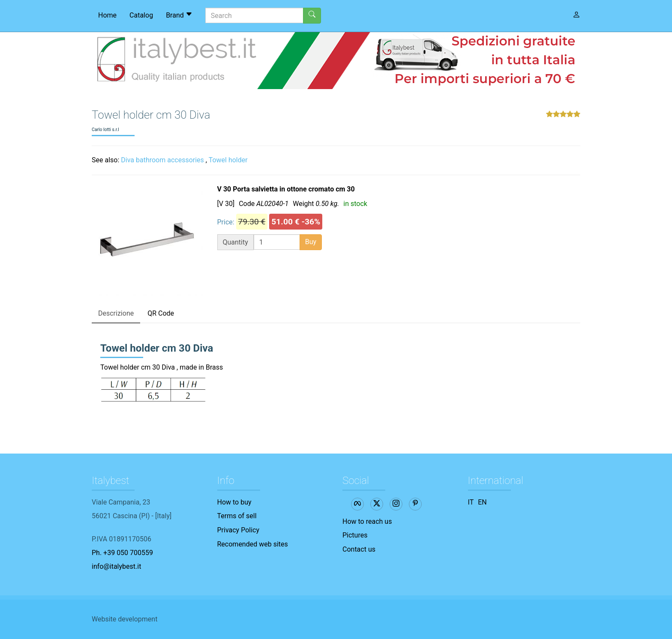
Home (107, 15)
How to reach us (367, 521)
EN (482, 502)
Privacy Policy (238, 530)
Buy (311, 242)
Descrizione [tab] (116, 313)
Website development (124, 619)
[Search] (254, 15)
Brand (179, 15)
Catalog (141, 15)
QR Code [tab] (161, 313)
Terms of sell (237, 516)
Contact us (359, 549)
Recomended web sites (253, 544)
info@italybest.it (116, 566)
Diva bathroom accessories (162, 160)
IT (471, 502)
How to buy (234, 502)
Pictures (355, 535)
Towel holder (228, 160)
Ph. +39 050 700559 (122, 553)
